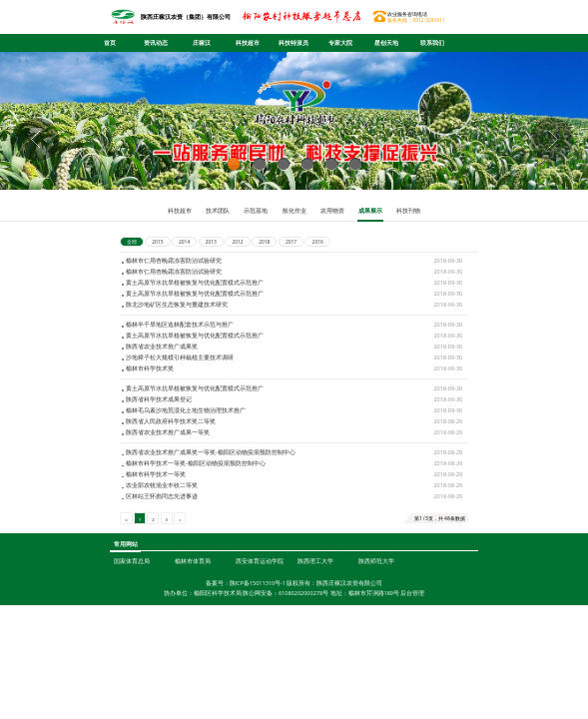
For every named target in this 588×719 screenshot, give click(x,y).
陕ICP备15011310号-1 (258, 639)
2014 (184, 242)
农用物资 (332, 210)
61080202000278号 (303, 650)
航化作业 (294, 210)
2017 (291, 242)
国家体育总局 (132, 617)
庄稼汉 (202, 43)
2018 (264, 242)
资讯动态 (156, 43)
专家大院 (340, 43)
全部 (132, 242)
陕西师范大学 (376, 617)
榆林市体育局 (193, 617)
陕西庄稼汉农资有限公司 (349, 639)
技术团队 (218, 210)
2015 (157, 242)
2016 (318, 242)
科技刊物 (408, 210)
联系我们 (432, 43)
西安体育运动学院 (260, 617)
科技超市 (248, 43)
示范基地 (256, 210)
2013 (211, 242)
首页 (110, 43)
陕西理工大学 (315, 617)
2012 (237, 242)
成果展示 (370, 210)
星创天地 (386, 43)
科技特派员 (294, 43)
